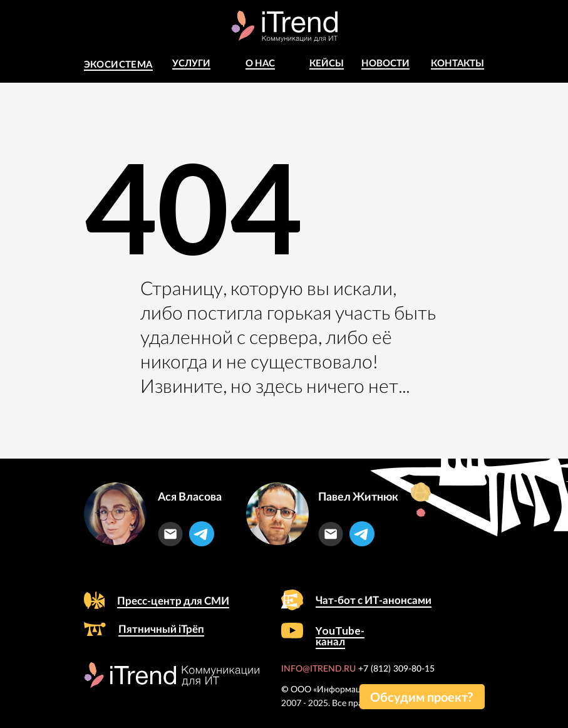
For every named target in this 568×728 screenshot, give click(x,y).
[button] (422, 697)
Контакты (457, 63)
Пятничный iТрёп (161, 629)
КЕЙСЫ (327, 63)
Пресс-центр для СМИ (173, 601)
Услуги (191, 63)
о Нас (260, 63)
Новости (385, 63)
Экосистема (118, 64)
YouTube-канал (340, 636)
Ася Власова (190, 496)
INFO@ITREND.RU (318, 669)
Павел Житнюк (358, 496)
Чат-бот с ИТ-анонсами (374, 600)
